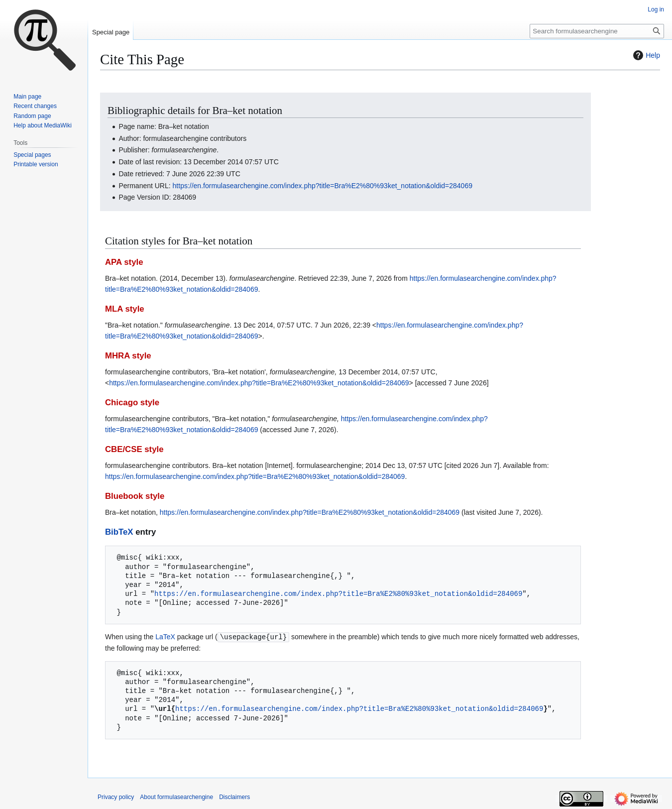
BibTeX (119, 532)
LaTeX (165, 637)
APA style (124, 262)
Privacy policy (116, 797)
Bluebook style (135, 496)
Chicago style (132, 403)
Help (645, 55)
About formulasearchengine (176, 797)
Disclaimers (234, 797)
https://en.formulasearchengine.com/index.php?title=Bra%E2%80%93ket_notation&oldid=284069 (323, 186)
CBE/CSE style (134, 449)
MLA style (125, 309)
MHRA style (128, 356)
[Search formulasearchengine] (597, 31)
